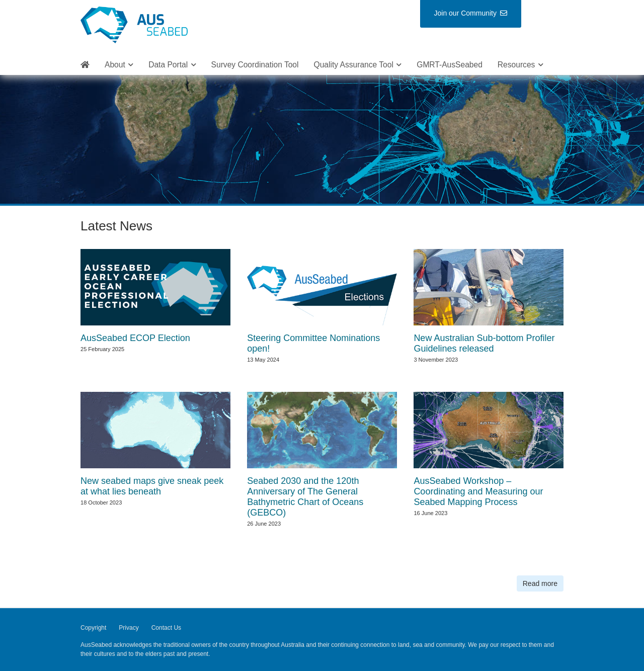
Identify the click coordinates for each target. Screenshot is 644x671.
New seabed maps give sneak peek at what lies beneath (152, 486)
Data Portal (168, 65)
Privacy (129, 628)
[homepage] (85, 65)
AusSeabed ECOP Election (135, 338)
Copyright (93, 628)
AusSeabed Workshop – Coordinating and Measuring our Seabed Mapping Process (478, 491)
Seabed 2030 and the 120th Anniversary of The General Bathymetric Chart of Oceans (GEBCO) (305, 497)
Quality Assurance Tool (354, 65)
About (115, 65)
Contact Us (166, 628)
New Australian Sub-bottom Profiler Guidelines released (484, 343)
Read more (540, 583)
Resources (516, 65)
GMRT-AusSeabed (450, 65)
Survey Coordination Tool (255, 65)
